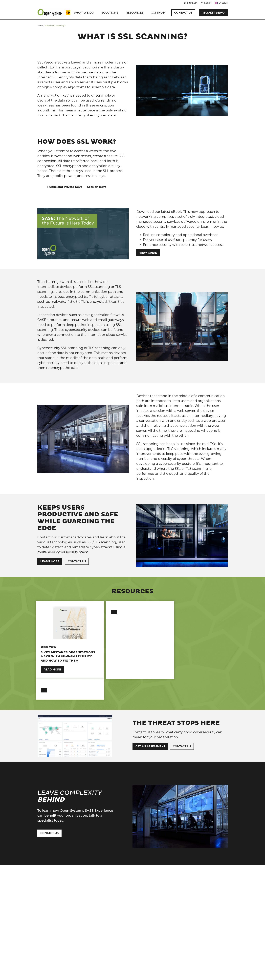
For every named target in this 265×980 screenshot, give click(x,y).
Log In (208, 3)
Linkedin (192, 3)
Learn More (50, 561)
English (223, 3)
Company (158, 13)
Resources (135, 13)
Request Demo (213, 13)
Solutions (110, 13)
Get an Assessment (150, 727)
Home (40, 26)
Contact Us (183, 13)
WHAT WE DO (84, 13)
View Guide (148, 253)
